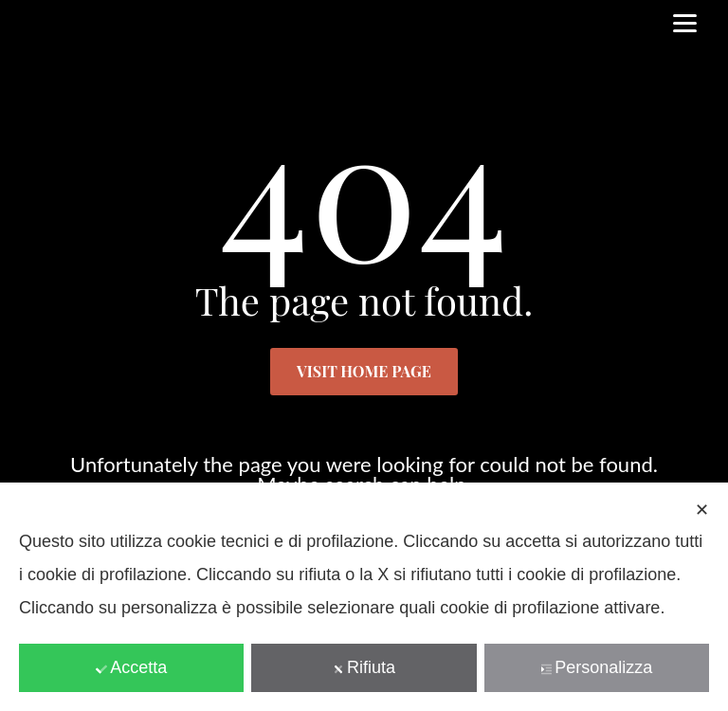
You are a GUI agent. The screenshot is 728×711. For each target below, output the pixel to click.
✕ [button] (702, 510)
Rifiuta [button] (364, 667)
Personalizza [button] (596, 667)
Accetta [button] (131, 667)
